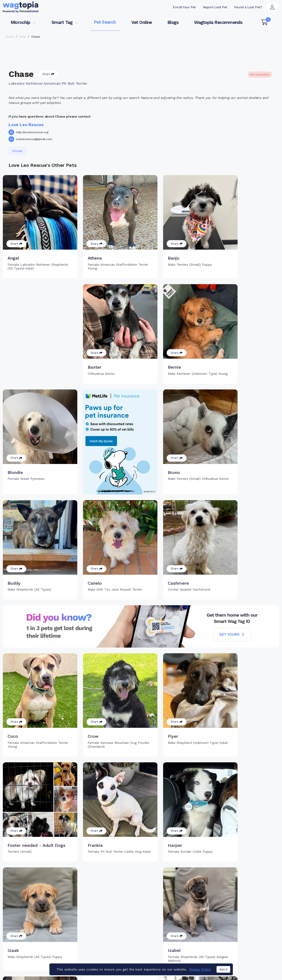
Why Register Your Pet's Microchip (117, 918)
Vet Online (142, 22)
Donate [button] (17, 151)
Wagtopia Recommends (218, 22)
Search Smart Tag (175, 931)
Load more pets (141, 855)
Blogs (173, 22)
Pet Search (105, 22)
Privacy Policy (200, 969)
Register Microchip (113, 928)
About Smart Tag (174, 938)
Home (10, 37)
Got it (223, 969)
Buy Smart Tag (172, 915)
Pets (23, 37)
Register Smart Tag (176, 923)
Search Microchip (112, 936)
